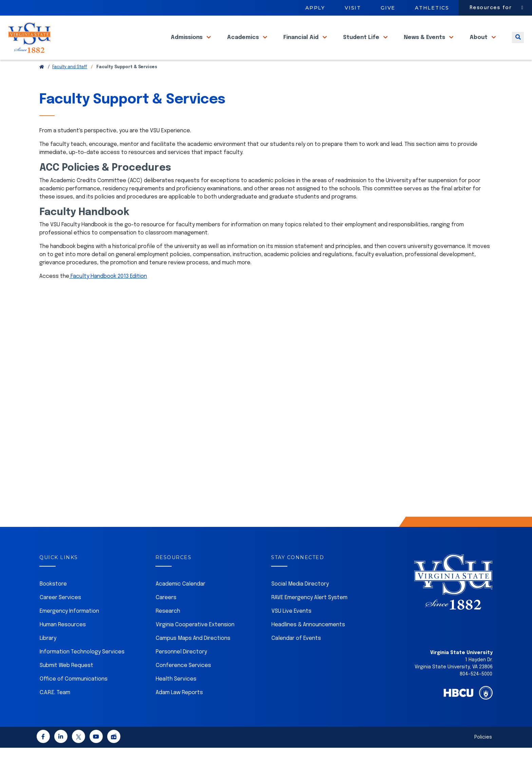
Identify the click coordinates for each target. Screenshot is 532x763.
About (479, 44)
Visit (353, 8)
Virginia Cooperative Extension (195, 640)
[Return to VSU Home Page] (42, 82)
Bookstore (53, 599)
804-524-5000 (476, 689)
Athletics (432, 8)
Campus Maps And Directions (193, 654)
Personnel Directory (181, 667)
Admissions (187, 44)
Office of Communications (74, 694)
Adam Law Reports (179, 708)
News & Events (425, 44)
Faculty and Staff (70, 82)
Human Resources (63, 640)
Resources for (491, 8)
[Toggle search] (518, 44)
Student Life (362, 44)
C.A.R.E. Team (55, 708)
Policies (483, 752)
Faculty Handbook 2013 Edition (108, 292)
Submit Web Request (66, 681)
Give (388, 8)
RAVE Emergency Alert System (309, 613)
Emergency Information (69, 626)
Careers (166, 613)
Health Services (176, 694)
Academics (244, 44)
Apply (315, 8)
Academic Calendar (180, 599)
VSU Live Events (291, 626)
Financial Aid (302, 44)
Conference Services (183, 681)
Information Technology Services (82, 667)
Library (48, 654)
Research (168, 626)
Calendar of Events (296, 654)
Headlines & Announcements (308, 640)
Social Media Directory (300, 599)
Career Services (60, 613)
